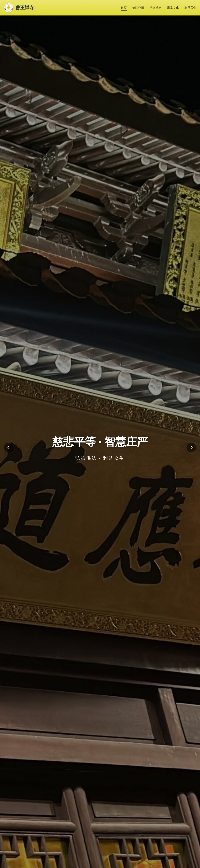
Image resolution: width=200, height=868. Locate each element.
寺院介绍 (138, 8)
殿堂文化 (173, 8)
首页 (124, 8)
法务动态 (156, 8)
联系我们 (190, 8)
